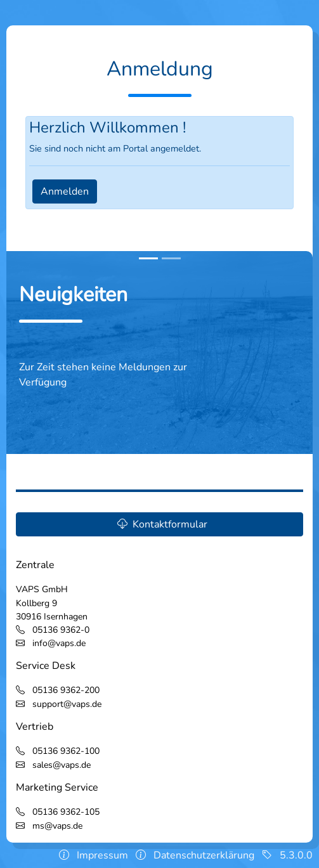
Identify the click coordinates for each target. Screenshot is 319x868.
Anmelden (65, 191)
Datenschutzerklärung (204, 855)
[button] (159, 524)
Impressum (102, 855)
